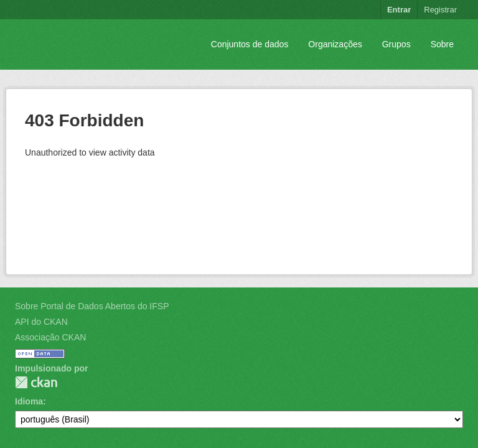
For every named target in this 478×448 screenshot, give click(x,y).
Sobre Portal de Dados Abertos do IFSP (92, 306)
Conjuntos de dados (250, 44)
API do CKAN (41, 322)
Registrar (440, 10)
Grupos (396, 44)
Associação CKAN (50, 337)
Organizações (335, 44)
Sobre (442, 44)
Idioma (29, 401)
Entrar (399, 10)
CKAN (36, 382)
